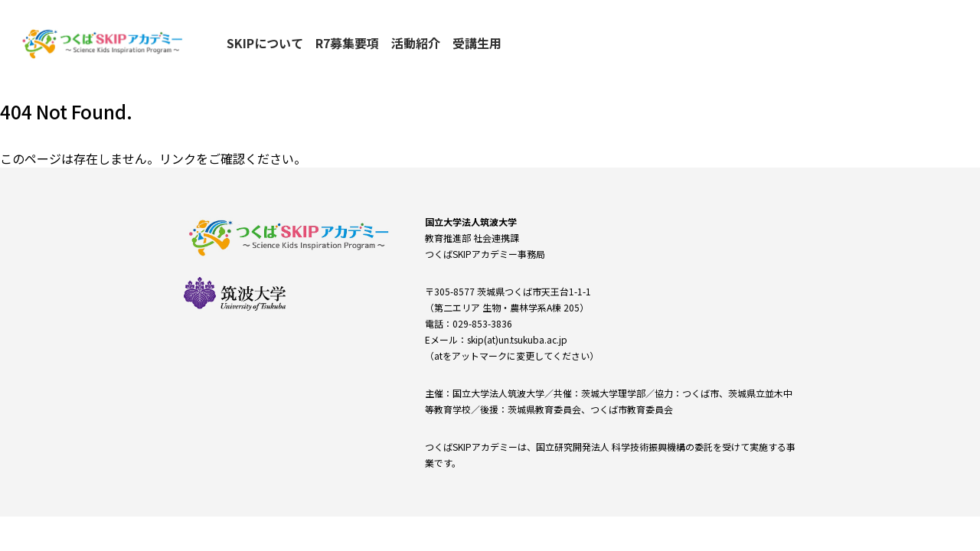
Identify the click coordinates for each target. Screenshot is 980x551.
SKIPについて (265, 43)
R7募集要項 (347, 43)
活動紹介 (416, 43)
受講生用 (477, 43)
